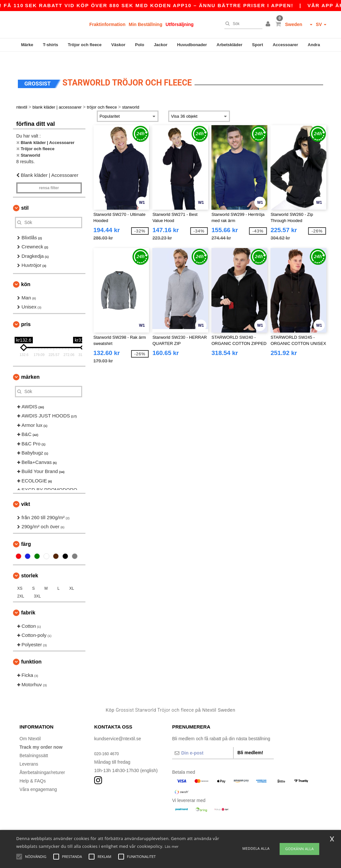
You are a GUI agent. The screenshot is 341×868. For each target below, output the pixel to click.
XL (72, 575)
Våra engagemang (38, 776)
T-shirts (51, 45)
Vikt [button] (26, 490)
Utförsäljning (180, 24)
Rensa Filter (49, 174)
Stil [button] (25, 194)
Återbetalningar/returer (42, 759)
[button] (269, 24)
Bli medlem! (250, 739)
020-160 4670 (108, 740)
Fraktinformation (107, 24)
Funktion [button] (31, 648)
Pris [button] (26, 311)
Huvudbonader (192, 45)
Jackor (161, 45)
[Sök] (242, 24)
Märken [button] (30, 363)
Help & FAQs (33, 767)
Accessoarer (285, 45)
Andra (314, 45)
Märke (27, 45)
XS (20, 575)
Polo (140, 45)
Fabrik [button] (28, 599)
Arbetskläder (229, 45)
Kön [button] (26, 271)
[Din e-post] (203, 739)
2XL (21, 583)
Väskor (118, 45)
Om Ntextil (30, 725)
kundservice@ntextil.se (118, 725)
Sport (258, 45)
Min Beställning (145, 24)
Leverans (29, 750)
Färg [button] (26, 530)
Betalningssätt (34, 742)
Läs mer (172, 846)
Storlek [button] (30, 562)
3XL (37, 583)
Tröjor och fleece (85, 45)
